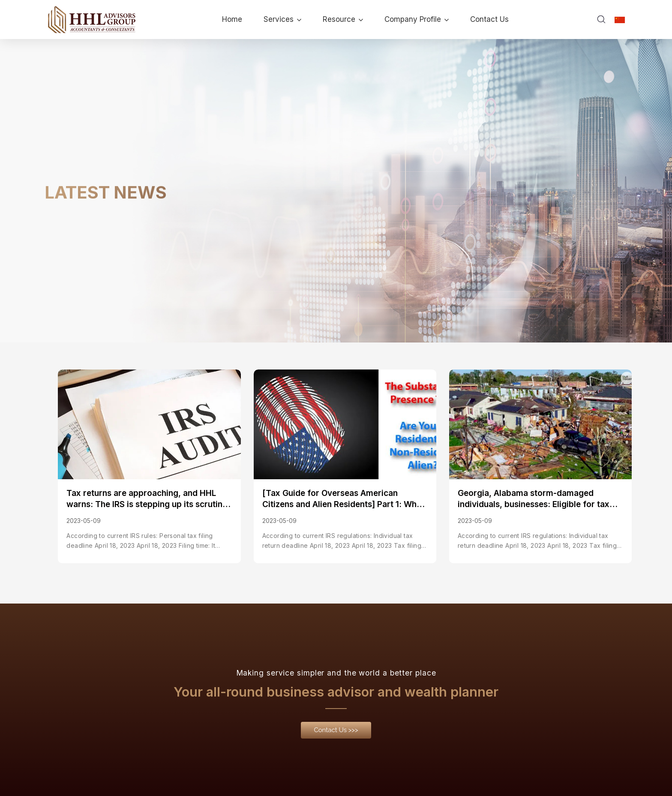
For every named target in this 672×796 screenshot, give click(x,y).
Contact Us (489, 19)
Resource (343, 19)
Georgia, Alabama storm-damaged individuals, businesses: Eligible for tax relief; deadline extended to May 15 (534, 499)
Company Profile (417, 19)
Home (232, 19)
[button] (336, 731)
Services (282, 19)
